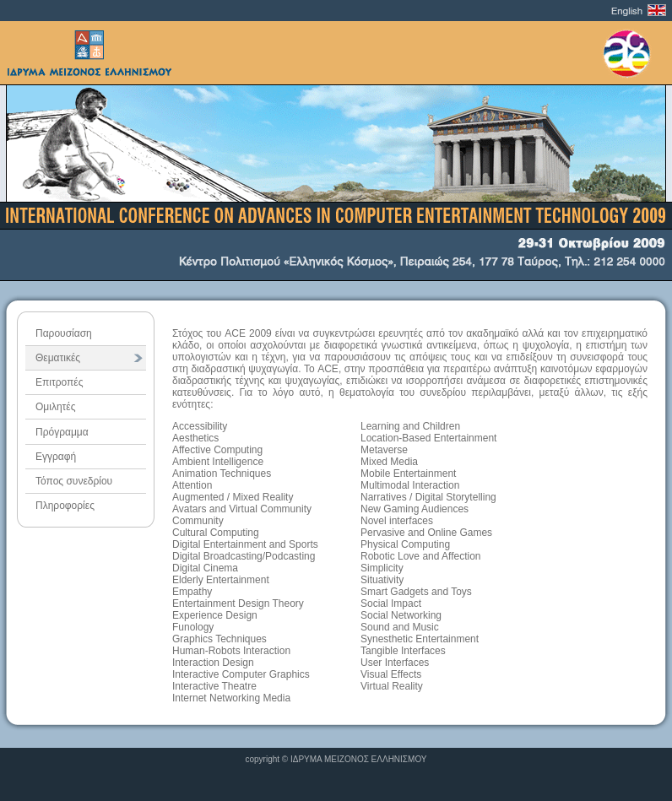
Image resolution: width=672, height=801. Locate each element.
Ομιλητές (55, 407)
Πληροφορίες (65, 506)
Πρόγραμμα (62, 432)
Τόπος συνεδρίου (74, 481)
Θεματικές (58, 358)
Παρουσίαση (64, 333)
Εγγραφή (56, 457)
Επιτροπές (59, 382)
